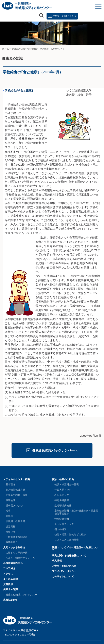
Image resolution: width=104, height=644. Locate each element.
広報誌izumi (10, 600)
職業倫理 (11, 500)
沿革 (8, 511)
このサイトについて (63, 577)
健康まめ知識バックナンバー (21, 595)
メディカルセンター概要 (17, 479)
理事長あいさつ (14, 506)
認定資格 (11, 527)
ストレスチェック (64, 524)
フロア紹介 (9, 568)
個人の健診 (60, 529)
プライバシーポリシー (64, 571)
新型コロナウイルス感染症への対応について (75, 549)
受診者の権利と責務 (17, 495)
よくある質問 (11, 579)
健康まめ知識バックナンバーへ (55, 450)
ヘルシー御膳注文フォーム (20, 558)
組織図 (9, 516)
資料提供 (8, 584)
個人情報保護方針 (15, 490)
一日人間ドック (63, 490)
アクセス (8, 574)
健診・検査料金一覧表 (67, 484)
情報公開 (11, 532)
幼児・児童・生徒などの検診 (70, 534)
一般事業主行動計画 (17, 537)
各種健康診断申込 (13, 563)
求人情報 (57, 561)
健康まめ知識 (11, 589)
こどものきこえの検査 (67, 540)
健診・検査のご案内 (63, 479)
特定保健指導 (62, 500)
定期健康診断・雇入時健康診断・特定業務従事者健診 (76, 512)
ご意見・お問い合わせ (64, 16)
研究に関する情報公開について (69, 556)
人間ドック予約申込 (14, 547)
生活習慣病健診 (63, 506)
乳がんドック (62, 495)
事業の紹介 (12, 542)
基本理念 (11, 484)
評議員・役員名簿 (15, 521)
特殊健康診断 (62, 519)
